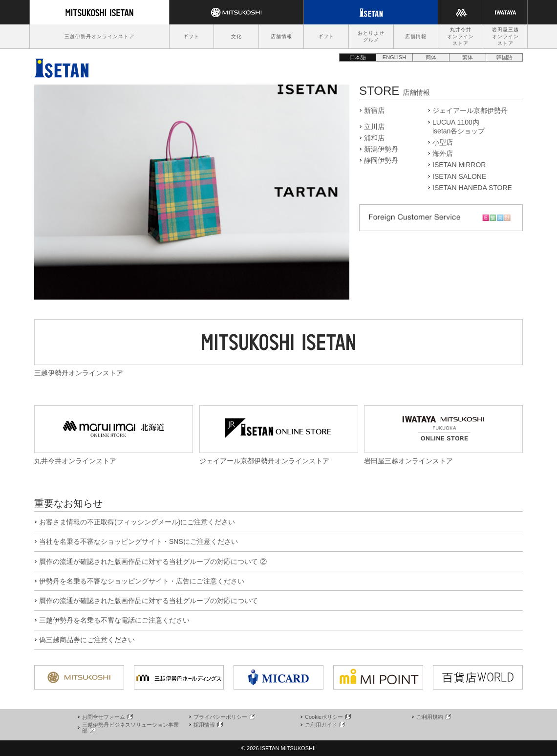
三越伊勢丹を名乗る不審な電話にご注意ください (114, 620)
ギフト (191, 36)
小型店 (443, 142)
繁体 (468, 57)
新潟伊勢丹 (381, 149)
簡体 (431, 57)
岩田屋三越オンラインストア (505, 36)
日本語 (358, 57)
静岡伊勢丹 (381, 160)
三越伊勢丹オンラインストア (99, 36)
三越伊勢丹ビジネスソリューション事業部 (130, 728)
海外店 (443, 153)
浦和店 (374, 138)
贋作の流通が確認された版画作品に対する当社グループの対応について (149, 601)
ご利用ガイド (324, 725)
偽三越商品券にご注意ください (87, 640)
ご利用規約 (433, 717)
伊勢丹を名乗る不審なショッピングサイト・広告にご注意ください (142, 581)
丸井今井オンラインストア (461, 36)
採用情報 (208, 725)
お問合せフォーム (107, 717)
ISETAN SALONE (459, 176)
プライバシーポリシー (224, 717)
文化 (236, 36)
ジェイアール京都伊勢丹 (470, 110)
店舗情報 (281, 36)
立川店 (374, 127)
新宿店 (374, 110)
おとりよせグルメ (371, 36)
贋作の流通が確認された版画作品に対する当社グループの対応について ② (153, 562)
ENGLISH (394, 57)
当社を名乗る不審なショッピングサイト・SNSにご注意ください (139, 541)
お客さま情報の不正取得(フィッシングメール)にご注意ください (137, 522)
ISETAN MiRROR (459, 165)
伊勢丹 (62, 65)
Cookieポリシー (327, 717)
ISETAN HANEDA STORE (472, 188)
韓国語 (504, 57)
